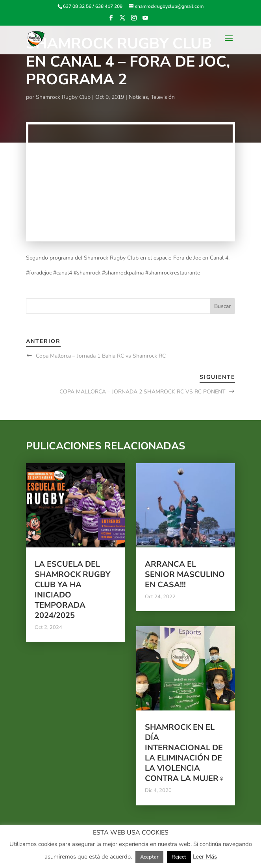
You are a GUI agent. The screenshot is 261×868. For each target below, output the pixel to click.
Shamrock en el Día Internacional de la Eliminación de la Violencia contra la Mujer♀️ (185, 753)
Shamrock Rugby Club (63, 97)
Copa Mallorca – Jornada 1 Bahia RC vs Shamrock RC (101, 356)
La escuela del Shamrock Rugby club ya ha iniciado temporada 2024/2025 (72, 590)
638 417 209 (109, 6)
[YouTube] (145, 20)
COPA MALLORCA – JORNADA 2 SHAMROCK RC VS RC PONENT (142, 392)
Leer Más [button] (205, 857)
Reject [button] (179, 857)
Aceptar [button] (149, 857)
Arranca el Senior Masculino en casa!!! (185, 574)
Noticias (138, 97)
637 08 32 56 (77, 6)
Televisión (163, 97)
